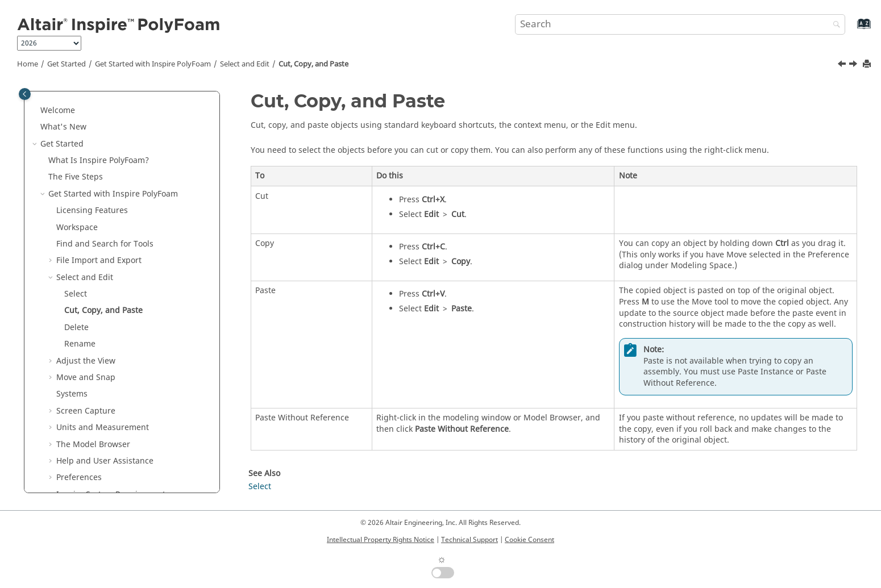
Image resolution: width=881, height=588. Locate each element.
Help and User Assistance (105, 461)
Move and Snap (86, 378)
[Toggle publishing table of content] (25, 94)
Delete (76, 328)
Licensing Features (92, 210)
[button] (36, 111)
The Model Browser (93, 445)
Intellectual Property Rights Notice (381, 540)
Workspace (77, 228)
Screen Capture (86, 411)
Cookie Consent (529, 540)
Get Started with (153, 64)
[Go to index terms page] (852, 29)
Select (76, 294)
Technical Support (469, 540)
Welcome (58, 110)
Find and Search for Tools (105, 244)
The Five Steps (76, 177)
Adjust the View (86, 361)
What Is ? (99, 160)
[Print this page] (868, 64)
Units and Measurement (103, 428)
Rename (80, 344)
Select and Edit (245, 64)
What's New (63, 127)
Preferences (79, 478)
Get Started (67, 64)
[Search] (834, 25)
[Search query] (680, 24)
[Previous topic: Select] (843, 65)
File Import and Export (99, 260)
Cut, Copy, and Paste (313, 64)
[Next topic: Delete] (854, 65)
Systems (72, 394)
